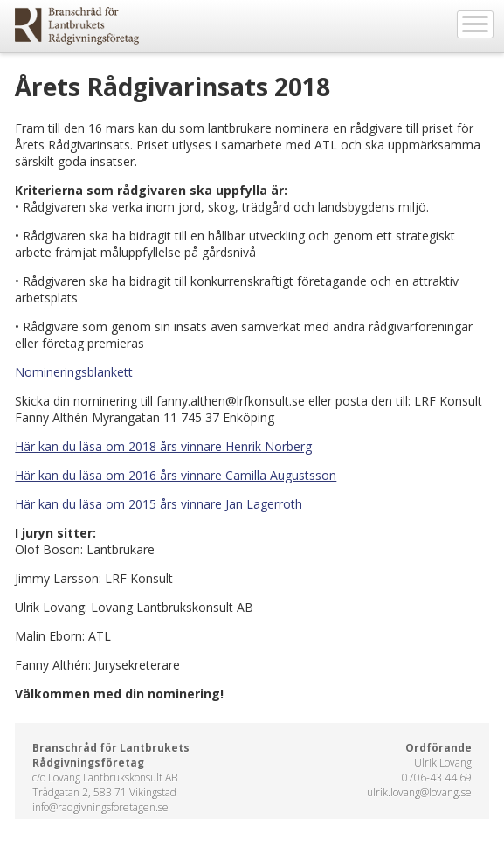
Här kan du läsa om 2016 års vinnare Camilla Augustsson (176, 475)
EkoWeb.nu (77, 26)
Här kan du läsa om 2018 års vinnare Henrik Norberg (163, 446)
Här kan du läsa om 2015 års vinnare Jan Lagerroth (159, 504)
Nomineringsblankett (74, 372)
